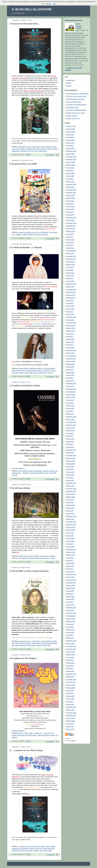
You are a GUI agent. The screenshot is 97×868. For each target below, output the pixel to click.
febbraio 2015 (71, 364)
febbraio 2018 (71, 464)
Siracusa (15, 475)
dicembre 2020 (71, 550)
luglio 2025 (70, 702)
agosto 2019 (70, 513)
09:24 (29, 155)
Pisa (19, 558)
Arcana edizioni (37, 147)
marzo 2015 (70, 367)
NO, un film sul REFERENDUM (76, 110)
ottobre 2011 (70, 253)
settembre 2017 (71, 450)
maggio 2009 (71, 173)
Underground (42, 151)
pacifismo (19, 235)
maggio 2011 (71, 240)
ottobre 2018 (70, 486)
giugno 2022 (70, 599)
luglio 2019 (70, 511)
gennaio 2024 (71, 652)
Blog (44, 147)
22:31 (29, 854)
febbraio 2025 (71, 688)
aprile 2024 (70, 660)
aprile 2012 (70, 270)
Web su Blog (48, 851)
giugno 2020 (70, 541)
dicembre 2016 (71, 425)
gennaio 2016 (71, 395)
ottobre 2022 (70, 610)
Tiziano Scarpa (33, 373)
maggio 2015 (71, 372)
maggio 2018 (71, 472)
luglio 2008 (70, 146)
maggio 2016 (71, 406)
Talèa (26, 373)
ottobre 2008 (70, 154)
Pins (32, 151)
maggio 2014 (71, 339)
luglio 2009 (70, 179)
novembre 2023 (71, 646)
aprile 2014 (70, 336)
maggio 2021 (71, 563)
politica (25, 235)
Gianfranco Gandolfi (36, 368)
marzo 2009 (70, 168)
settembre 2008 (71, 151)
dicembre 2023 (71, 649)
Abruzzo (21, 733)
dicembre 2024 (71, 682)
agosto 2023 (70, 638)
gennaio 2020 (71, 527)
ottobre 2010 (70, 220)
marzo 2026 (70, 724)
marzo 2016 (70, 400)
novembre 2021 (71, 580)
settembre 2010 (71, 218)
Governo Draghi (23, 556)
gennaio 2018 (71, 461)
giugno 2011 (70, 242)
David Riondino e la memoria (76, 99)
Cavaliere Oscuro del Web (20, 849)
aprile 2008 (70, 137)
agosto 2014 (70, 348)
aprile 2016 (70, 403)
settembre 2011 (71, 251)
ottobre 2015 (70, 386)
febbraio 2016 (71, 397)
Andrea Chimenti (23, 368)
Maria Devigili (16, 371)
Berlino (29, 641)
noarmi (36, 556)
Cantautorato (38, 471)
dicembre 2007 (71, 126)
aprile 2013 (70, 303)
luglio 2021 (70, 569)
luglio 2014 (70, 345)
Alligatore (79, 26)
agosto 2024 (70, 671)
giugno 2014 (70, 342)
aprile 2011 (70, 237)
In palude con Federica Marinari (76, 105)
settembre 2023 (71, 641)
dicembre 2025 (71, 715)
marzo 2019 (70, 500)
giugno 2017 (70, 442)
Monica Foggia (41, 645)
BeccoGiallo (22, 641)
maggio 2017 (71, 439)
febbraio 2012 (71, 265)
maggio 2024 (71, 663)
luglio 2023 (70, 635)
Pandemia (24, 151)
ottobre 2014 (70, 353)
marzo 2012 (70, 267)
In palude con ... (17, 473)
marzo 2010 (70, 201)
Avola (20, 471)
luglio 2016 (70, 411)
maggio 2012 (71, 273)
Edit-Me (69, 83)
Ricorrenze (39, 235)
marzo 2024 (70, 657)
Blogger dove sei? (72, 116)
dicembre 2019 (71, 525)
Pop (50, 473)
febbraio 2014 (71, 331)
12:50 (29, 649)
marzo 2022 (70, 591)
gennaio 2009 (71, 162)
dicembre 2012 (71, 292)
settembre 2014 (71, 350)
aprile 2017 (70, 436)
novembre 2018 (71, 489)
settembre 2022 (71, 608)
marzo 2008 (70, 135)
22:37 (29, 376)
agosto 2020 (70, 547)
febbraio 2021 (71, 555)
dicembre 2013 (71, 325)
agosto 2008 (70, 148)
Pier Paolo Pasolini (18, 373)
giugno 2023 (70, 632)
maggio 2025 (71, 696)
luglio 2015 (70, 378)
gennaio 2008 (71, 129)
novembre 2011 (71, 256)
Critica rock (15, 149)
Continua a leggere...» (19, 468)
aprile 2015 (70, 370)
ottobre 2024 (70, 677)
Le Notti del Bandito (49, 368)
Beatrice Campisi (28, 471)
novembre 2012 (71, 290)
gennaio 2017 (71, 428)
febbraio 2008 (71, 132)
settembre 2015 (71, 383)
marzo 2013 (70, 301)
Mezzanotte (40, 473)
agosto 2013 (70, 314)
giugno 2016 (70, 408)
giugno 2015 (70, 375)
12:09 (29, 562)
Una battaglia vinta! (72, 107)
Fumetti (22, 643)
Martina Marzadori (21, 645)
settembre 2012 (71, 284)
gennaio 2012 (71, 262)
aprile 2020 (70, 536)
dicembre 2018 (71, 491)
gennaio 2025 (71, 685)
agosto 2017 (70, 447)
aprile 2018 (70, 469)
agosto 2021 (70, 572)
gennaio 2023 (71, 619)
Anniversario (22, 147)
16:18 (29, 238)
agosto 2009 (70, 182)
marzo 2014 (70, 334)
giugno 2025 (70, 699)
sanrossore (45, 558)
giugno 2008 (70, 143)
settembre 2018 (71, 483)
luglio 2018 (70, 478)
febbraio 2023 (71, 621)
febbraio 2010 (71, 198)
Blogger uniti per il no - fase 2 (76, 113)
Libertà (31, 556)
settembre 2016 (71, 417)
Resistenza (31, 235)
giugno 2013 (70, 309)
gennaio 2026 (71, 718)
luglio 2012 (70, 278)
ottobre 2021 (70, 577)
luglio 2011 (70, 245)
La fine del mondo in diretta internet (78, 94)
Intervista (43, 149)
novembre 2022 (71, 613)
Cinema (54, 147)
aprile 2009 (70, 171)
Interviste (50, 149)
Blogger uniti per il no (73, 118)
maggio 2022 (71, 597)
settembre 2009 (71, 184)
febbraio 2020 (71, 530)
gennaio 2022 (71, 585)
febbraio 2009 (71, 165)
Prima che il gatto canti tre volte (76, 96)
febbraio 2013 (71, 298)
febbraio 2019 (71, 497)
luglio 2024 (70, 668)
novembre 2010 (71, 223)
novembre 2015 (71, 389)
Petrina (40, 371)
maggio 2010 (71, 206)
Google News (71, 80)
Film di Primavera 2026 (74, 102)
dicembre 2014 (71, 359)
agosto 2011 (70, 248)
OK (55, 4)
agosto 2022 (70, 605)
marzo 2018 (70, 467)
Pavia (47, 473)
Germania (28, 643)
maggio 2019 (71, 505)
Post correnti (70, 729)
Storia (49, 645)
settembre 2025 (71, 707)
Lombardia (32, 473)
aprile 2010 (70, 204)
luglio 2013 (70, 312)
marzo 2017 (70, 433)
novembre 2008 (71, 157)
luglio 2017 (70, 444)
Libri (13, 645)
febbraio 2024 (71, 655)
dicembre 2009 (71, 193)
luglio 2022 (70, 602)
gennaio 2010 (71, 195)
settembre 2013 (71, 317)
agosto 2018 (70, 480)
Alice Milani (28, 232)
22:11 (29, 741)
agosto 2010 (70, 215)
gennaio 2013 (71, 295)
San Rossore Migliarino (34, 558)
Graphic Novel (36, 643)
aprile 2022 (70, 594)
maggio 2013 (71, 306)
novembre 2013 (71, 323)
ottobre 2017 (70, 453)
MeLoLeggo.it (32, 645)
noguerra (42, 556)
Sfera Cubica (32, 735)
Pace (13, 235)
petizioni (14, 558)
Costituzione (44, 232)
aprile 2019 (70, 502)
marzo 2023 (70, 624)
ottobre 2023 (70, 644)
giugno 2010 (70, 209)
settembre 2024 (71, 674)
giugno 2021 (70, 566)
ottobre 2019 (70, 519)
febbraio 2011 (71, 231)
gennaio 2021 (71, 552)
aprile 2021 (70, 561)
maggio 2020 (71, 538)
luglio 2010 (70, 212)
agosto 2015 (70, 381)
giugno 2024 (70, 666)
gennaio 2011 (71, 229)
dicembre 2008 (71, 159)
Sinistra (46, 235)
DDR (17, 643)
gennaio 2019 (71, 494)
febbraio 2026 (71, 721)
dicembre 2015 (71, 392)
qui (51, 638)
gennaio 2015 (71, 361)
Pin (29, 151)
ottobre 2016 (70, 420)
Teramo (53, 735)
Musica (23, 371)
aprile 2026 (70, 727)
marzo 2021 (70, 558)
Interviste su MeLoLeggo (49, 643)
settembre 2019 (71, 516)
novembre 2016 (71, 422)
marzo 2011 (70, 234)
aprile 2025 (70, 693)
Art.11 (38, 232)
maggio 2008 (71, 140)
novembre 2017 (71, 455)
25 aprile (21, 232)
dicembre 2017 (71, 458)
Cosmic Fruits (28, 733)
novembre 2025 (71, 713)
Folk (56, 471)
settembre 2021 (71, 574)
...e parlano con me (24, 846)
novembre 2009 (71, 190)
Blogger (48, 147)
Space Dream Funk (43, 735)
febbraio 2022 (71, 588)
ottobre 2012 (70, 287)
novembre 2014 (71, 356)
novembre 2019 (71, 522)
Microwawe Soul (22, 735)
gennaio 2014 (71, 328)
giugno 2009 (70, 176)
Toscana (52, 558)
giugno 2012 (70, 276)
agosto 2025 (70, 704)
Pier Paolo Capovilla (49, 371)
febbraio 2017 (71, 431)
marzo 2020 (70, 533)
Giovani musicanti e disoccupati (30, 149)
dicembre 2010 (71, 226)
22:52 (29, 479)
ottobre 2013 (70, 320)
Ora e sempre (53, 232)
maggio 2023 (71, 630)
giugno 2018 (70, 475)
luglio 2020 (70, 544)
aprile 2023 (70, 627)
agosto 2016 (70, 414)
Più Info (48, 4)
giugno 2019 (70, 508)
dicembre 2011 (71, 259)
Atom (73, 741)
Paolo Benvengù (32, 371)
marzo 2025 (70, 691)
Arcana (29, 147)
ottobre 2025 (70, 710)
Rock (36, 151)
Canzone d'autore (48, 471)
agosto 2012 (70, 281)
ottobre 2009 (70, 187)
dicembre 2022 (71, 616)
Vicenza (50, 373)
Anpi (33, 232)
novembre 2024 (71, 680)
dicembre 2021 (71, 583)
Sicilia (54, 473)
